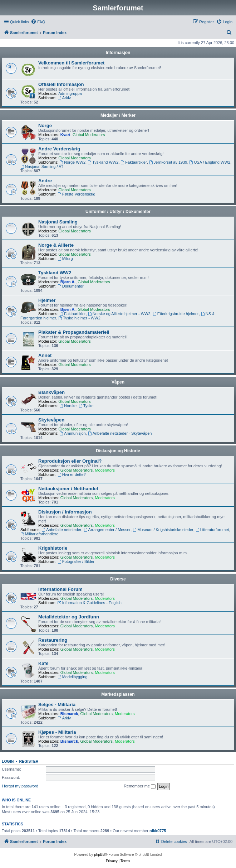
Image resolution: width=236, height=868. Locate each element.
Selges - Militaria (57, 705)
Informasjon (118, 53)
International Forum (60, 589)
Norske (68, 406)
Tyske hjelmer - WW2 (79, 318)
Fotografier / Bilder (76, 561)
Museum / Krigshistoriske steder (163, 530)
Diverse (118, 579)
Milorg (65, 259)
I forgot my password (20, 786)
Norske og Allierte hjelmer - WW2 (119, 314)
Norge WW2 (72, 162)
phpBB (99, 855)
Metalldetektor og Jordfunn (69, 617)
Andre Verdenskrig (59, 149)
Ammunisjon (72, 433)
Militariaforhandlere (39, 534)
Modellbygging (73, 677)
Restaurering (53, 640)
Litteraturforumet (212, 530)
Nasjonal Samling (58, 222)
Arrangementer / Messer (107, 530)
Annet (45, 355)
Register (29, 761)
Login (8, 761)
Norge (45, 126)
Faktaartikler (134, 162)
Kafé (43, 663)
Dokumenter (71, 286)
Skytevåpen (51, 420)
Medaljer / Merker (118, 115)
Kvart (65, 135)
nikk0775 (158, 831)
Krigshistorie (53, 548)
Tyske (86, 406)
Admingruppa (70, 93)
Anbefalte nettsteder (61, 530)
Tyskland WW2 (103, 162)
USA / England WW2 (210, 162)
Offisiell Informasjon (61, 84)
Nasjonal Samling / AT (42, 167)
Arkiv (64, 98)
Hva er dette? (72, 474)
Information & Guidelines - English (90, 603)
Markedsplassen (118, 694)
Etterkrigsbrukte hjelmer (176, 314)
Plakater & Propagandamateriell (74, 332)
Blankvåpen (51, 392)
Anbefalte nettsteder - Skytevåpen (120, 433)
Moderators (105, 470)
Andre (45, 181)
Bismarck (69, 714)
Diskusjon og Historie (118, 451)
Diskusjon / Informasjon (65, 512)
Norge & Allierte (56, 245)
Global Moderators (89, 135)
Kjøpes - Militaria (57, 732)
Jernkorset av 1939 (168, 162)
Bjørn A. (68, 282)
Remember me (140, 786)
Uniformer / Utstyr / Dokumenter (118, 212)
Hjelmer (47, 300)
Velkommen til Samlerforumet (71, 63)
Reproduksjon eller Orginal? (70, 461)
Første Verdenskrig (77, 194)
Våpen (118, 382)
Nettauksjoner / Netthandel (68, 489)
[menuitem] (38, 22)
